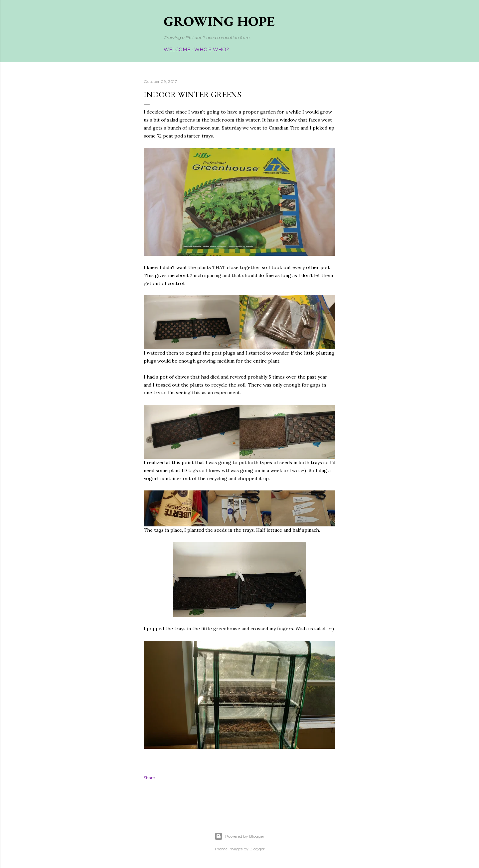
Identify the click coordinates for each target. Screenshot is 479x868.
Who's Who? (212, 50)
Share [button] (149, 778)
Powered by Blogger (239, 836)
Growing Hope (219, 21)
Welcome (177, 50)
